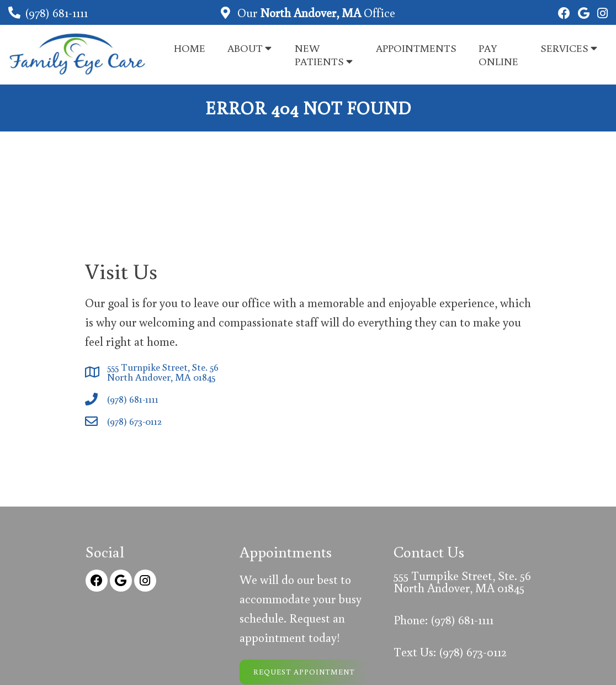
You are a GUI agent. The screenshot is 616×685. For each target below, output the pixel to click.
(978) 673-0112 (134, 421)
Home (190, 48)
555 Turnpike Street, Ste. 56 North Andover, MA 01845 (163, 372)
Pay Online (498, 54)
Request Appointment (304, 672)
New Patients (319, 54)
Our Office (315, 12)
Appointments (416, 48)
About (245, 48)
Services (564, 48)
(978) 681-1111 (56, 12)
